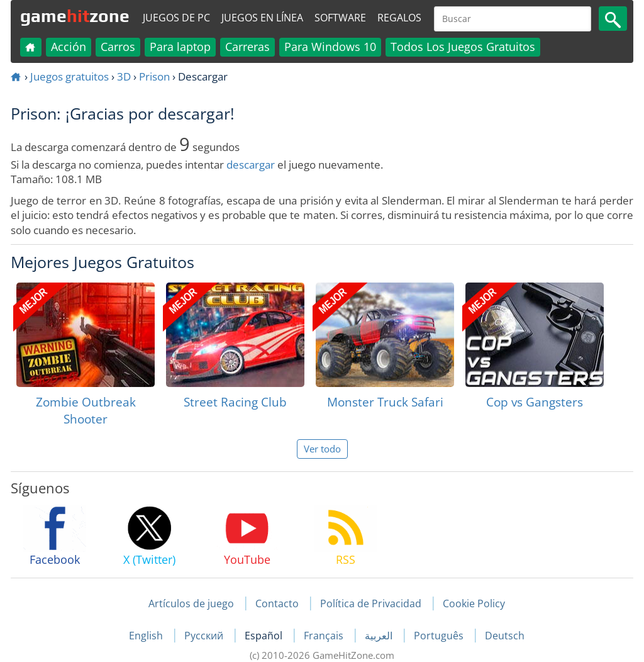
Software (340, 18)
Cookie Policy (474, 603)
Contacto (277, 603)
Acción (69, 47)
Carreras (247, 47)
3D (124, 76)
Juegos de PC (176, 18)
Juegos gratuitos (69, 76)
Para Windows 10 (330, 47)
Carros (118, 47)
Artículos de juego (191, 603)
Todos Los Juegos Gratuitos (463, 47)
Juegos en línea (262, 18)
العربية (380, 636)
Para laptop (180, 47)
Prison (154, 76)
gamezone (75, 16)
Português (440, 636)
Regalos (399, 18)
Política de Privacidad (371, 603)
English (147, 636)
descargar (251, 165)
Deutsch (505, 636)
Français (325, 636)
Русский (205, 636)
